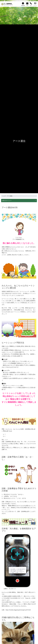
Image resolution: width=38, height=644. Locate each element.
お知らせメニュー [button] (19, 201)
